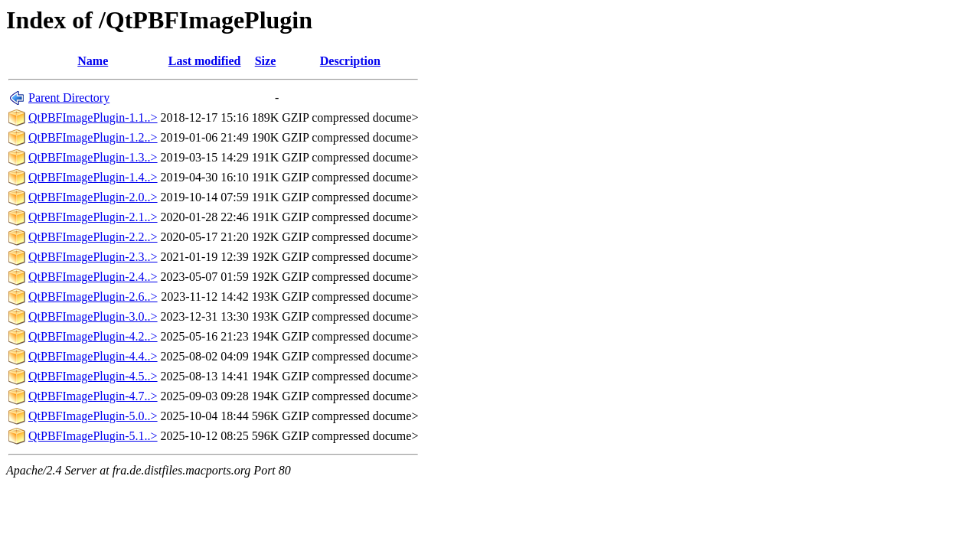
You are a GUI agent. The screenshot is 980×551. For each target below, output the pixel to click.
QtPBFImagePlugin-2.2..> (93, 237)
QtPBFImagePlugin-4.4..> (93, 356)
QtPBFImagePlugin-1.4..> (93, 177)
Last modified (205, 61)
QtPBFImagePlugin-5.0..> (93, 416)
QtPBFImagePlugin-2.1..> (93, 217)
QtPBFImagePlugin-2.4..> (93, 277)
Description (350, 61)
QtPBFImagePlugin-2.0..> (93, 197)
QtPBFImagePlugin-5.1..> (93, 436)
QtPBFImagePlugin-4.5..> (93, 376)
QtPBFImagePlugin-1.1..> (93, 117)
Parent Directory (69, 98)
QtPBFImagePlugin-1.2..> (93, 137)
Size (266, 61)
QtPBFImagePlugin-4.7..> (93, 396)
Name (93, 61)
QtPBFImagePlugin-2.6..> (93, 297)
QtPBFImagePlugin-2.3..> (93, 257)
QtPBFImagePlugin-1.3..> (93, 157)
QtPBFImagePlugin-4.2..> (93, 336)
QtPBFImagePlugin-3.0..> (93, 316)
